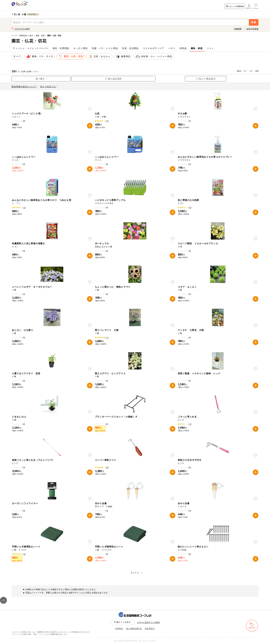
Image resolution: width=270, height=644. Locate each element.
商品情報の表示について (25, 87)
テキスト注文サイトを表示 (148, 622)
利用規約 (119, 628)
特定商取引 (150, 628)
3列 (257, 71)
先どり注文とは (49, 87)
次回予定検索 (252, 29)
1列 (245, 71)
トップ (14, 35)
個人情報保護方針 (134, 628)
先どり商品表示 (206, 79)
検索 (254, 22)
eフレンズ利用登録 (235, 6)
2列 (251, 71)
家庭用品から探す (26, 35)
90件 (35, 72)
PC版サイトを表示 (122, 622)
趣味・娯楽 (40, 35)
